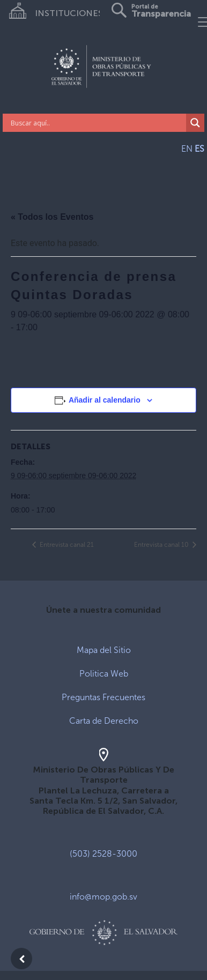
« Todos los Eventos (52, 217)
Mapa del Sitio (104, 650)
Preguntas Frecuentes (103, 697)
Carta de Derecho (104, 721)
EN (187, 149)
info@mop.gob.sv (103, 897)
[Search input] (97, 123)
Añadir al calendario (105, 400)
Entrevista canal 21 (66, 545)
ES (199, 149)
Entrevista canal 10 (162, 545)
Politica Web (104, 674)
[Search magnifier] (195, 123)
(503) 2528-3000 (103, 854)
